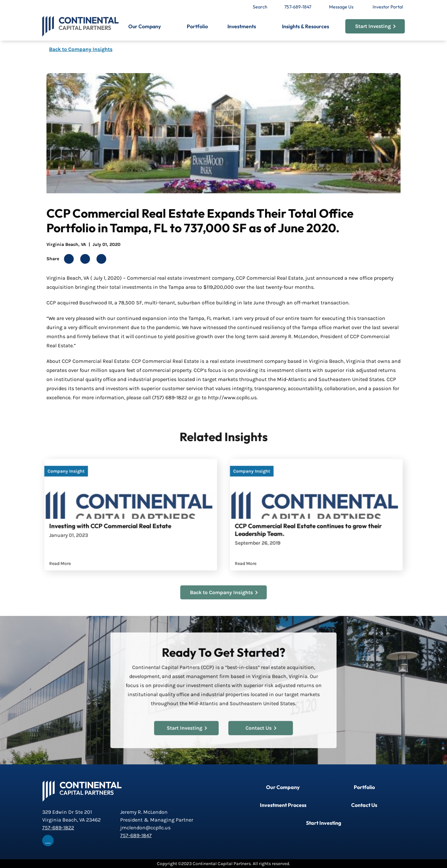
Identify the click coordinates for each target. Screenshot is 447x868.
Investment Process (283, 805)
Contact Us (258, 725)
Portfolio (197, 26)
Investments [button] (242, 26)
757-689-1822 (58, 828)
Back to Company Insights (81, 49)
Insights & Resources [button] (306, 26)
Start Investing (375, 26)
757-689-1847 (298, 7)
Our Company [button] (145, 26)
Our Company (283, 787)
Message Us (341, 7)
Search (260, 7)
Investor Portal (388, 7)
